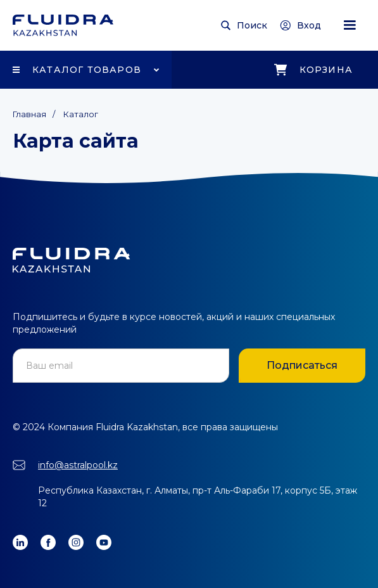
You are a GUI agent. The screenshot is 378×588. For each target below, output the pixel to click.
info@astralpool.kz (78, 465)
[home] (63, 25)
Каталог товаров (87, 70)
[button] (350, 25)
